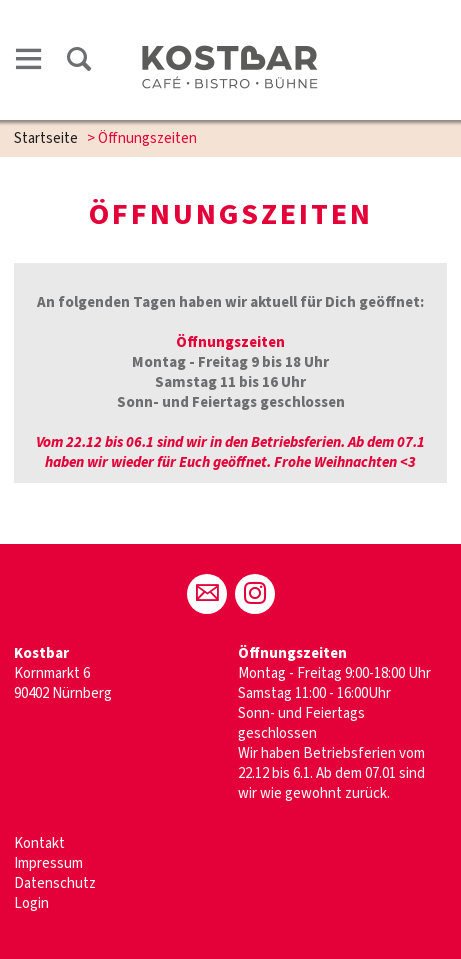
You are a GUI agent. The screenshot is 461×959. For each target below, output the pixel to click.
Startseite (46, 138)
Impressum (48, 863)
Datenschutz (55, 883)
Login (31, 903)
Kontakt (39, 843)
